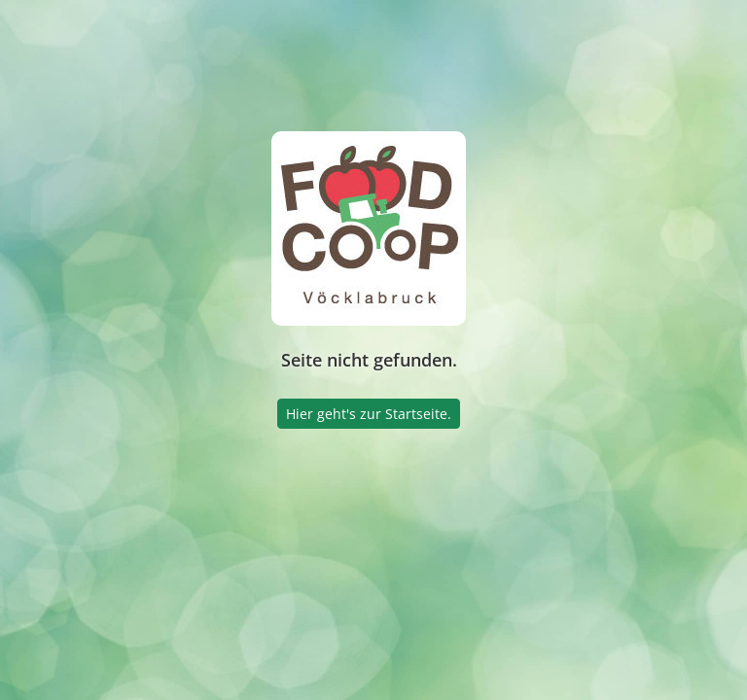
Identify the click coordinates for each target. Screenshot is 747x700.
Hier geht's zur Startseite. (369, 414)
